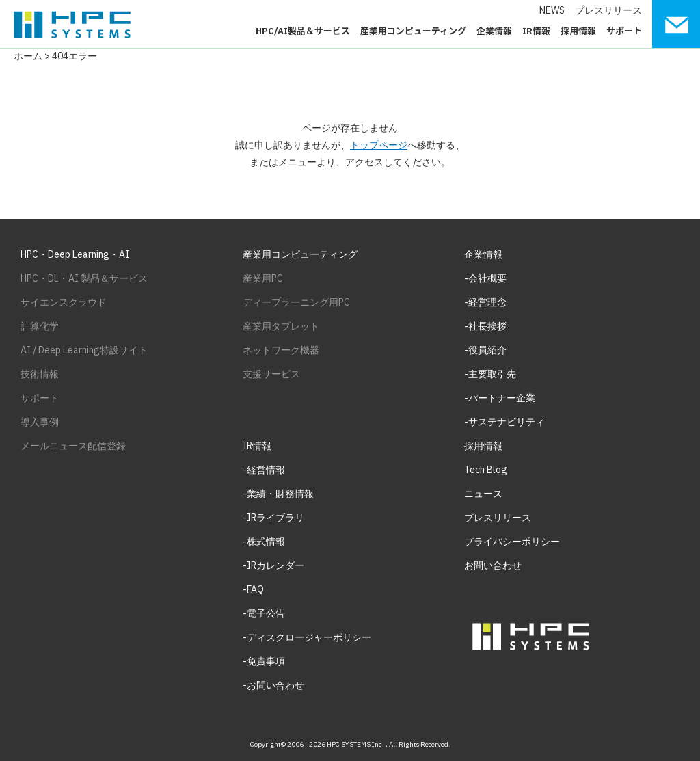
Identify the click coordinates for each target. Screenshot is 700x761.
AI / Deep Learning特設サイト (84, 350)
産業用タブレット (281, 326)
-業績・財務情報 (278, 494)
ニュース (483, 494)
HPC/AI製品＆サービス (303, 31)
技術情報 (40, 374)
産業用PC (263, 278)
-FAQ (253, 589)
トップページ (379, 145)
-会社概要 (485, 278)
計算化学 (40, 326)
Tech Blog (486, 470)
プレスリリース (608, 10)
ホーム (28, 56)
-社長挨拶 (485, 326)
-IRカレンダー (273, 565)
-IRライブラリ (273, 518)
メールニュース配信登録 (73, 446)
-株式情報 (264, 542)
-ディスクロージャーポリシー (307, 637)
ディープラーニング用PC (296, 302)
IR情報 (536, 31)
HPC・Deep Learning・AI (75, 254)
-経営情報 (264, 470)
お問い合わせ (493, 565)
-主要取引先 (490, 374)
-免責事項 (264, 661)
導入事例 (40, 422)
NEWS (552, 10)
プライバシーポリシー (512, 542)
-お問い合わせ (273, 685)
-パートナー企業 (500, 398)
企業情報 (494, 31)
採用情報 (578, 31)
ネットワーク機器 (281, 350)
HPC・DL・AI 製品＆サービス (84, 278)
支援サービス (271, 374)
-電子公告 (264, 613)
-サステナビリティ (504, 422)
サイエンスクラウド (64, 302)
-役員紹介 (485, 350)
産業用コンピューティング (413, 31)
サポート (624, 31)
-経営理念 (485, 302)
